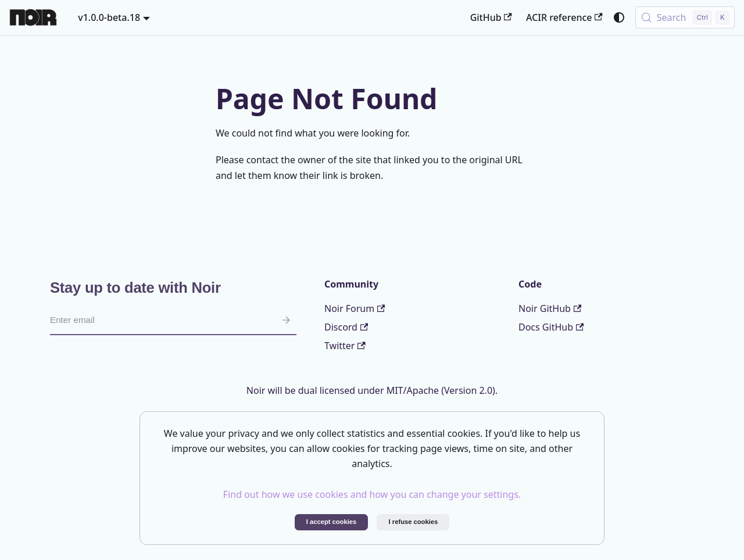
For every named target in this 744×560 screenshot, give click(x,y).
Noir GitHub (550, 308)
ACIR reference (564, 17)
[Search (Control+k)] (685, 17)
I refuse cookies (414, 522)
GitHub (491, 17)
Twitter (345, 346)
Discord (346, 327)
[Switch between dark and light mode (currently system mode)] (619, 17)
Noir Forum (355, 308)
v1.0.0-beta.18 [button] (109, 17)
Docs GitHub (551, 327)
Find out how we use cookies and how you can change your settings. (372, 494)
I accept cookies (331, 522)
